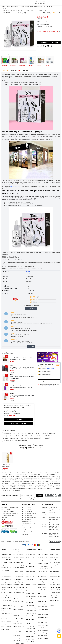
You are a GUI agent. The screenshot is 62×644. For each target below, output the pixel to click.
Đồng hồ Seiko (45, 438)
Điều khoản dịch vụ (26, 521)
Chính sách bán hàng (27, 507)
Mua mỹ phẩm (11, 436)
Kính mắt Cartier (49, 436)
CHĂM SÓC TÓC (29, 603)
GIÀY (39, 594)
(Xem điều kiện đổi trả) (50, 369)
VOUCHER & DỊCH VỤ (19, 571)
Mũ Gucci (38, 433)
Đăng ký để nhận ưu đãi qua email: (9, 495)
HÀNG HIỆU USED (30, 620)
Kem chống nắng (7, 433)
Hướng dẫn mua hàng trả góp (28, 531)
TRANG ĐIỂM (41, 561)
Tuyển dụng (4, 517)
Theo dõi (58, 365)
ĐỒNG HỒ (16, 599)
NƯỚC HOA (28, 564)
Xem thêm (31, 346)
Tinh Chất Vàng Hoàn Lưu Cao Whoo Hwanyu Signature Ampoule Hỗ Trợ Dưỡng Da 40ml (7, 465)
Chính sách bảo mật (26, 519)
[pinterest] (53, 495)
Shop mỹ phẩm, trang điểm (47, 364)
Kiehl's (8, 7)
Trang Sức (25, 436)
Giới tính (6, 286)
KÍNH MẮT (28, 591)
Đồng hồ (23, 433)
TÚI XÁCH (4, 549)
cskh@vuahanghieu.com (55, 517)
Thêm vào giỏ (43, 42)
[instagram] (50, 495)
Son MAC (45, 433)
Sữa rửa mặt (16, 433)
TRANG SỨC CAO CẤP (55, 549)
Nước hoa (5, 438)
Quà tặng (18, 436)
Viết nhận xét (31, 308)
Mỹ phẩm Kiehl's (14, 7)
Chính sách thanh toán (27, 515)
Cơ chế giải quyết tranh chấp (28, 523)
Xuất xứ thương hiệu (10, 288)
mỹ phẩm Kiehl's (15, 186)
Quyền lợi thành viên (26, 529)
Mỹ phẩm (27, 13)
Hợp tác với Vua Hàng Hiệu (8, 511)
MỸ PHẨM (28, 623)
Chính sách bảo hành (27, 509)
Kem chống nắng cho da (21, 441)
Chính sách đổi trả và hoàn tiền (29, 513)
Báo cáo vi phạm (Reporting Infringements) (28, 534)
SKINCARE (16, 549)
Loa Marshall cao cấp (8, 441)
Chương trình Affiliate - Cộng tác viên (10, 513)
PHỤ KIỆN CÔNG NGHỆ (31, 549)
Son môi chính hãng (15, 438)
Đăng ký (57, 381)
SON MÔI (40, 549)
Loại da (6, 293)
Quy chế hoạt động (6, 509)
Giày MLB (24, 438)
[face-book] (46, 495)
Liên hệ (3, 519)
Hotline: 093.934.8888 (19, 423)
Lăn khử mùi (52, 433)
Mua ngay (55, 42)
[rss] (59, 495)
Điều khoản (16, 541)
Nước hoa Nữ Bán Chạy (34, 438)
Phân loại (7, 291)
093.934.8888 (42, 2)
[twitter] (56, 495)
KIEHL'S (28, 272)
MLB (4, 436)
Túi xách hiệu (31, 433)
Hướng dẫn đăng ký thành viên (29, 527)
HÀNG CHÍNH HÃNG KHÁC (54, 573)
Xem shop (49, 378)
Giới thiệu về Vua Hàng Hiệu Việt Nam (10, 507)
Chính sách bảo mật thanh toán (29, 517)
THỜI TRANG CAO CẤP (7, 574)
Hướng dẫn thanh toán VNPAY (8, 515)
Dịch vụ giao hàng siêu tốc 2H (29, 525)
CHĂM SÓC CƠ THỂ (18, 635)
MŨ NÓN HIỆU (17, 616)
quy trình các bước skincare (36, 436)
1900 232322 (43, 3)
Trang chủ (4, 7)
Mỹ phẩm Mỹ (29, 274)
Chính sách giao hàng (27, 511)
